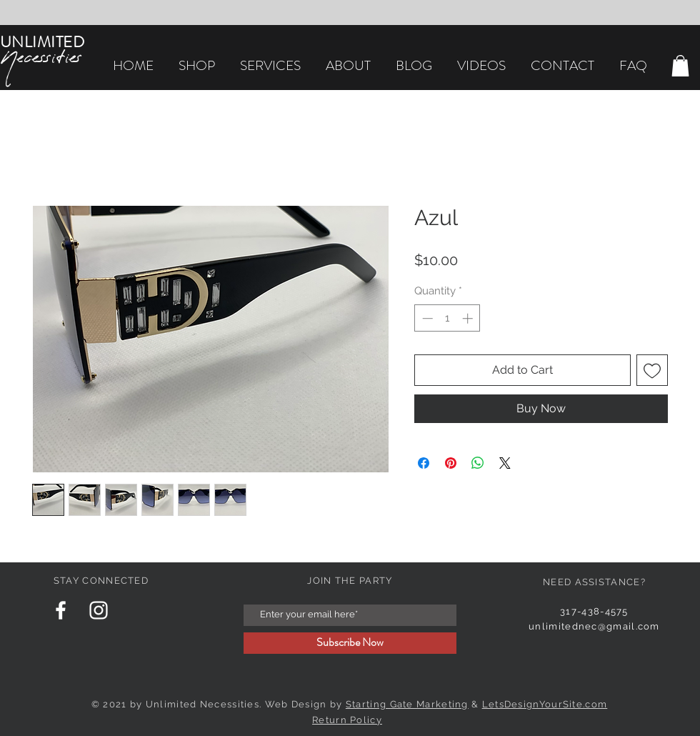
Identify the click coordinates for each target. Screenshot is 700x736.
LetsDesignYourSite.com (545, 704)
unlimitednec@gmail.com (594, 626)
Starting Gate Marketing (407, 704)
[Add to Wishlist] (652, 370)
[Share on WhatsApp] (478, 463)
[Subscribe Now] (350, 643)
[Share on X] (505, 463)
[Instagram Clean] (99, 610)
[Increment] (469, 318)
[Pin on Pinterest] (451, 463)
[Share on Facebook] (424, 463)
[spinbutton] (447, 318)
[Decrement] (426, 318)
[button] (680, 66)
